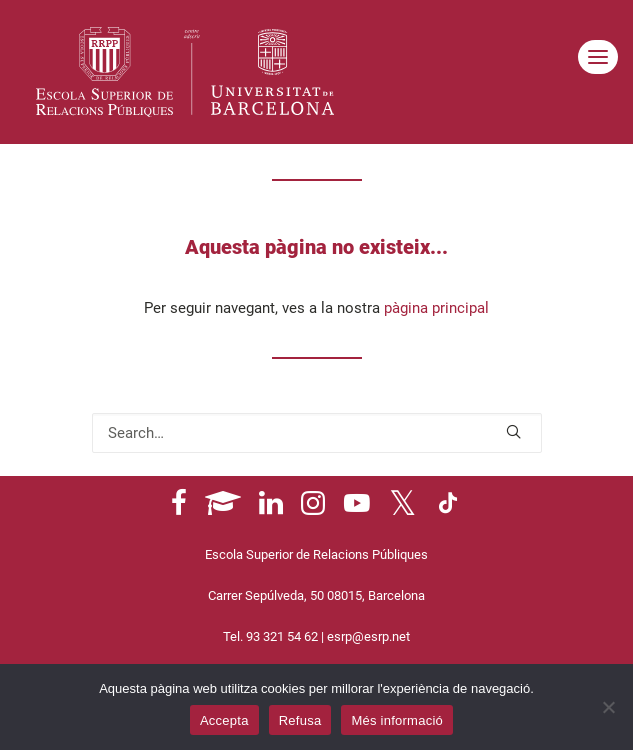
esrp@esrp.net (368, 636)
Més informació (397, 720)
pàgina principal (436, 308)
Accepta (224, 720)
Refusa (300, 720)
